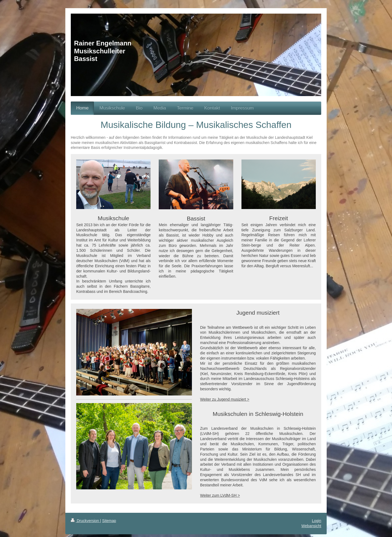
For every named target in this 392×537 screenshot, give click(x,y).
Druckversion (85, 521)
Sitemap (109, 521)
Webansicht (311, 526)
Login (317, 521)
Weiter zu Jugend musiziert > (225, 399)
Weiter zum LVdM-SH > (220, 495)
